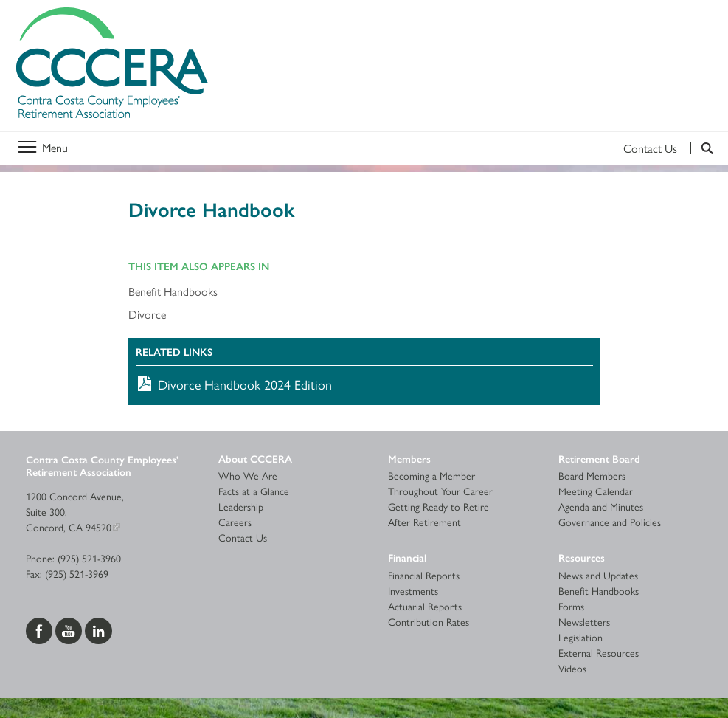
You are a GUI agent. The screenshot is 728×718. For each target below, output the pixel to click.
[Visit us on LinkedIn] (98, 629)
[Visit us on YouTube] (70, 629)
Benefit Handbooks (173, 291)
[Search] (702, 148)
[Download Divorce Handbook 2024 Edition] (364, 384)
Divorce (147, 314)
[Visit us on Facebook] (41, 629)
